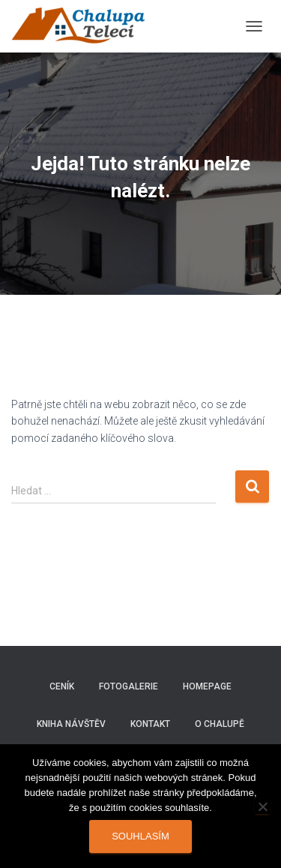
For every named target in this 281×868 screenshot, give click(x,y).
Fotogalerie (129, 686)
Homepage (207, 686)
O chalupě (220, 724)
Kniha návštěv (71, 724)
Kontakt (150, 724)
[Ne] (262, 806)
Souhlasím (140, 836)
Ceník (62, 686)
